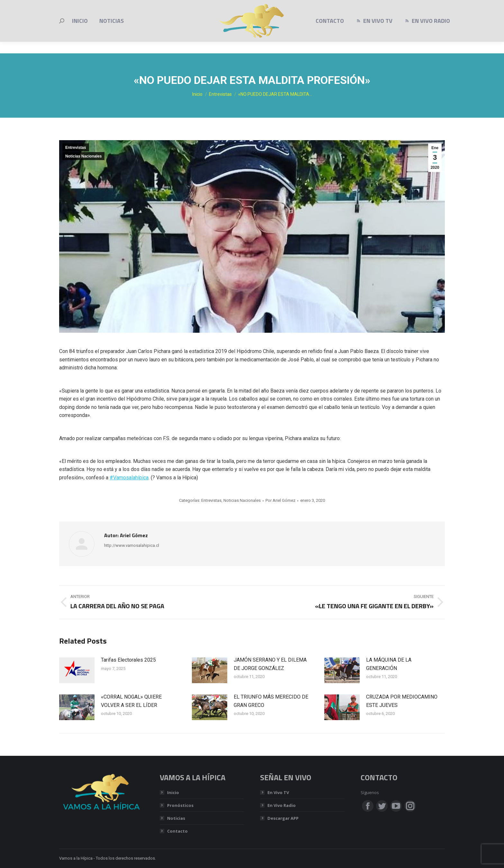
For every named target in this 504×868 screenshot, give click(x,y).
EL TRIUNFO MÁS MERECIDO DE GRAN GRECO (271, 701)
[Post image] (77, 670)
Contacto (177, 831)
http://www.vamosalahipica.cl (132, 545)
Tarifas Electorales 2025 (128, 660)
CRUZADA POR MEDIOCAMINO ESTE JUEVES (402, 701)
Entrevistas (76, 148)
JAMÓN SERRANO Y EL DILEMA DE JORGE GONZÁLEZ (270, 664)
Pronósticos (180, 805)
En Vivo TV (278, 792)
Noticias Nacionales (83, 156)
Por (280, 500)
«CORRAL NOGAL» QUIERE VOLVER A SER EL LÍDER (131, 701)
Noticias (176, 818)
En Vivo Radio (282, 805)
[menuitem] (80, 32)
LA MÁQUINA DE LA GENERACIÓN (389, 664)
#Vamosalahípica (129, 478)
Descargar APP (283, 818)
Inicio (173, 792)
